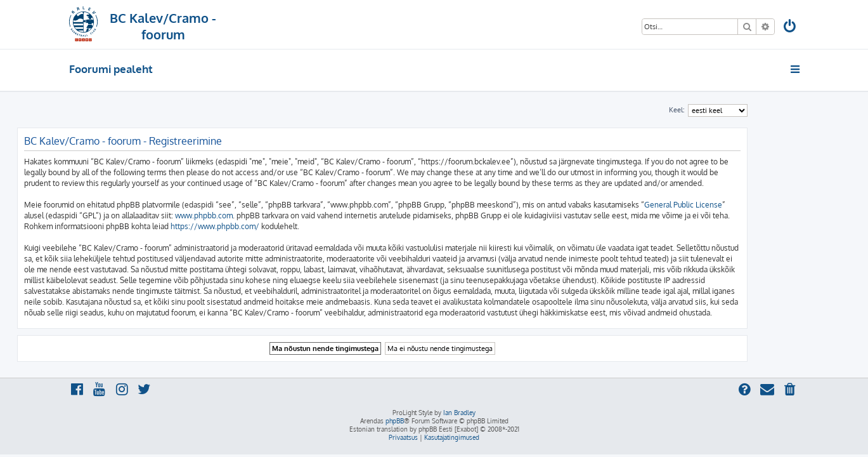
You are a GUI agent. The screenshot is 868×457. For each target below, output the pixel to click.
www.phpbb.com (256, 215)
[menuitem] (790, 28)
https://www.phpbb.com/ (267, 226)
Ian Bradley (459, 413)
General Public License (735, 205)
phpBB (395, 421)
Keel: (729, 110)
